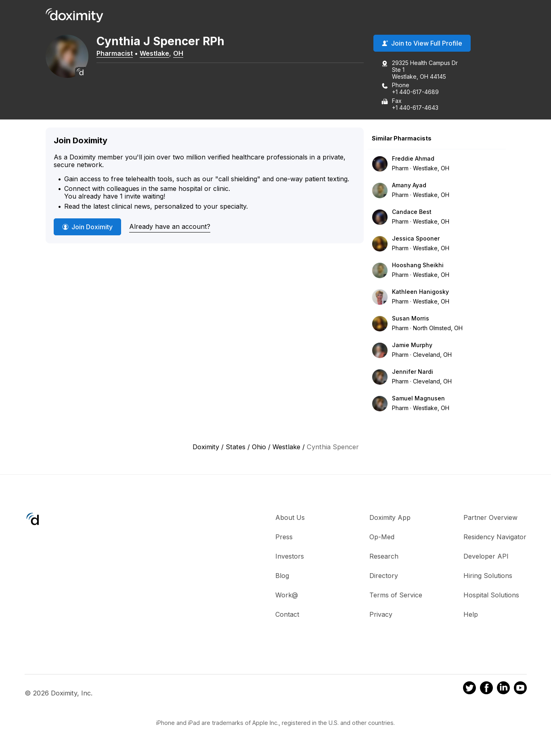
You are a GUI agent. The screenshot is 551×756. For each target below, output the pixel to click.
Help (471, 615)
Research (384, 557)
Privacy (381, 615)
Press (284, 537)
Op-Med (382, 537)
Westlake (160, 54)
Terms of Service (396, 595)
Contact (287, 615)
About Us (290, 518)
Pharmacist (120, 54)
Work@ (287, 595)
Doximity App (390, 518)
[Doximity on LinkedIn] (503, 690)
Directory (384, 576)
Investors (290, 557)
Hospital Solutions (491, 595)
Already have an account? (170, 227)
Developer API (486, 557)
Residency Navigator (495, 537)
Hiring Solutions (488, 576)
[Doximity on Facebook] (486, 690)
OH (184, 54)
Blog (282, 576)
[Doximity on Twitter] (469, 690)
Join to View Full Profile (422, 44)
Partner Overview (490, 518)
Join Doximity (87, 227)
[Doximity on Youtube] (520, 690)
